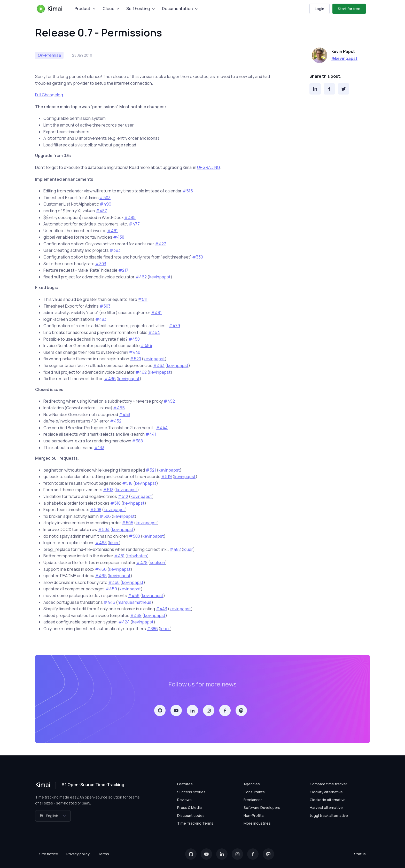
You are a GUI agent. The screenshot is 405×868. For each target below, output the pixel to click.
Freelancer (253, 800)
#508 (96, 510)
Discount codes (191, 815)
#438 (119, 237)
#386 (152, 629)
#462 (141, 277)
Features (185, 784)
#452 (116, 421)
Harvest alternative (326, 807)
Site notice (49, 854)
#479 (174, 326)
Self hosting (138, 9)
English (49, 816)
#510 (115, 503)
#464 (154, 332)
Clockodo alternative (328, 800)
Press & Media (189, 807)
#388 (137, 441)
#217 (123, 270)
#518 (127, 483)
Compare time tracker (328, 784)
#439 (136, 615)
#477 (134, 224)
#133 (99, 448)
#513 (108, 490)
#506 (105, 516)
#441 (151, 434)
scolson (157, 562)
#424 (124, 622)
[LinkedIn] (315, 89)
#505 (128, 523)
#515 (188, 191)
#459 (111, 589)
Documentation (177, 9)
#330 (198, 257)
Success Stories (191, 792)
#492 (169, 401)
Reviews (184, 800)
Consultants (254, 792)
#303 (101, 264)
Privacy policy (78, 854)
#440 (135, 352)
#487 (101, 211)
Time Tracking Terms (195, 823)
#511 (143, 299)
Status (360, 854)
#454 (146, 346)
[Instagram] (209, 710)
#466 (101, 569)
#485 (130, 217)
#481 (119, 556)
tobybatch (137, 556)
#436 (110, 379)
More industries (257, 823)
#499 (106, 204)
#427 (161, 244)
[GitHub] (160, 710)
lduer (114, 543)
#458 (134, 339)
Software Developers (262, 807)
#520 (135, 359)
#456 (134, 596)
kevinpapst (160, 277)
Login (320, 9)
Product (82, 9)
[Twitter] (344, 89)
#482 (175, 549)
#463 (159, 365)
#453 (124, 415)
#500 (134, 536)
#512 (123, 496)
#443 (161, 609)
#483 (101, 319)
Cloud (108, 9)
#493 (101, 543)
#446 (109, 602)
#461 (112, 231)
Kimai (49, 9)
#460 (114, 582)
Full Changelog (49, 95)
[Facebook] (329, 89)
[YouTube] (176, 710)
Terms (103, 854)
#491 (156, 312)
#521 (151, 470)
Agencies (252, 784)
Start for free (349, 9)
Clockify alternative (326, 792)
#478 (142, 562)
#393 (115, 250)
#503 (105, 198)
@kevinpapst (344, 58)
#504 (104, 529)
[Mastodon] (241, 710)
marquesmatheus (135, 602)
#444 (162, 428)
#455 (119, 408)
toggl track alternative (329, 815)
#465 (101, 576)
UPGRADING (208, 167)
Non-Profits (254, 815)
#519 (166, 476)
